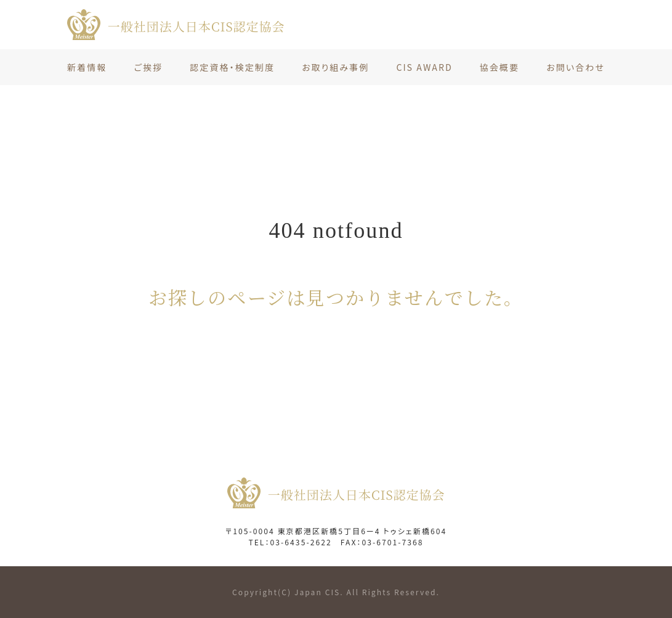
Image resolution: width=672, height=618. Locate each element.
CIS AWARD (424, 67)
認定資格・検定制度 (232, 67)
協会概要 (500, 67)
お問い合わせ (576, 67)
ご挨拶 (148, 67)
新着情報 (87, 67)
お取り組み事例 (335, 67)
